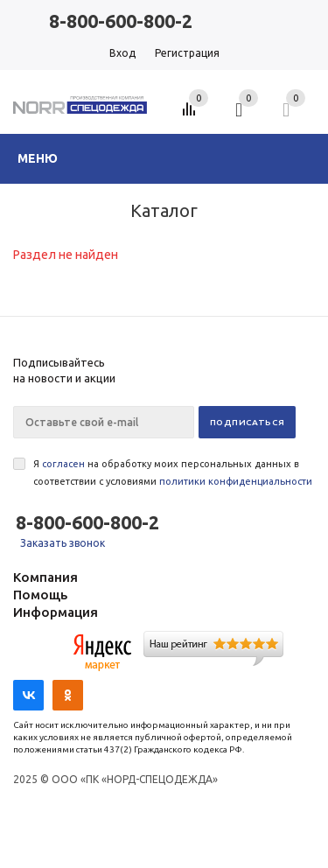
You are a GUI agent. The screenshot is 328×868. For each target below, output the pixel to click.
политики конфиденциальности (236, 481)
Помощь (40, 595)
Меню (38, 158)
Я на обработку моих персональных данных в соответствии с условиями (173, 472)
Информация (56, 612)
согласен (63, 464)
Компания (45, 577)
